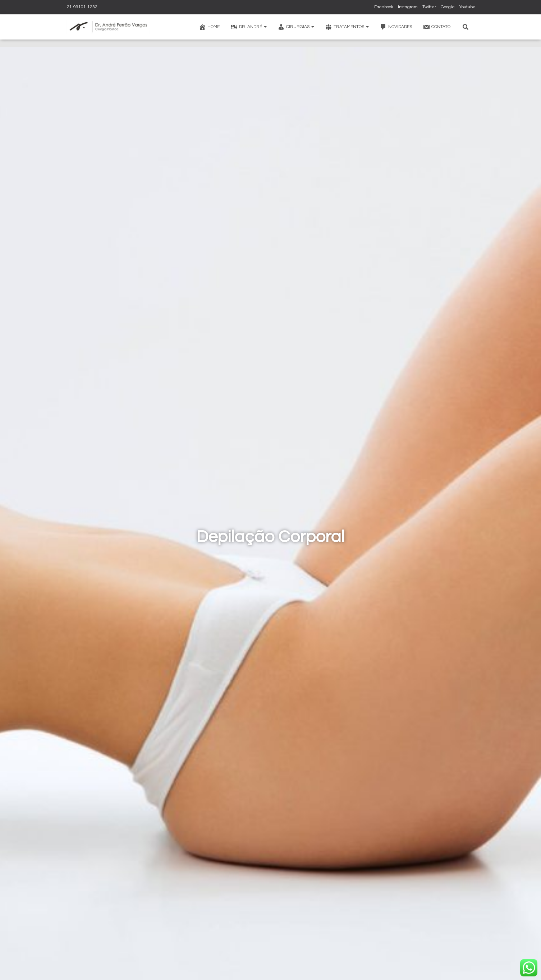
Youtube (467, 7)
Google (448, 7)
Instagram (408, 7)
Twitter (429, 7)
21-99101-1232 (82, 7)
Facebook (384, 7)
